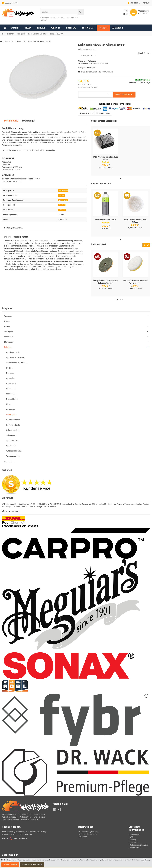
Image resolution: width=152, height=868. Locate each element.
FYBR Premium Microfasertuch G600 (106, 157)
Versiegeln (57, 28)
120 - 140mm (63, 199)
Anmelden (134, 3)
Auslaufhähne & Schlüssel (17, 360)
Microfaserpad (63, 190)
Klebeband (11, 386)
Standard (62, 204)
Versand (94, 86)
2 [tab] (120, 297)
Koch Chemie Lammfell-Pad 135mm (135, 219)
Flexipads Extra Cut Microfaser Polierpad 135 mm (106, 279)
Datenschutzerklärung (22, 865)
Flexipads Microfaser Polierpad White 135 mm (135, 279)
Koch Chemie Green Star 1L (106, 218)
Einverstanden (7, 865)
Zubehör (103, 28)
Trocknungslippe (13, 453)
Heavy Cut (62, 209)
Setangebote (118, 28)
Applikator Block (13, 349)
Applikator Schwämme (15, 355)
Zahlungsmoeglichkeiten (89, 829)
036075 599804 (20, 835)
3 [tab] (123, 297)
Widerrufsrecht (135, 845)
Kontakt (146, 3)
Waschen (16, 28)
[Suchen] (59, 12)
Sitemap (133, 837)
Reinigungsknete (13, 422)
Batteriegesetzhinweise (139, 842)
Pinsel (9, 401)
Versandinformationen (88, 831)
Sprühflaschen (12, 438)
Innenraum (72, 28)
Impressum (134, 839)
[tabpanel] (106, 150)
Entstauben (11, 375)
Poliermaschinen (13, 417)
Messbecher (11, 391)
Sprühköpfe (11, 443)
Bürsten (9, 365)
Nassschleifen (12, 396)
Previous (144, 242)
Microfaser (89, 28)
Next (148, 242)
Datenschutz (135, 832)
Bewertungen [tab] (28, 120)
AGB (131, 834)
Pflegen (29, 28)
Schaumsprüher (13, 427)
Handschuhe (11, 381)
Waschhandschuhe (14, 448)
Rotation (62, 195)
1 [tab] (120, 177)
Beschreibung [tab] (11, 120)
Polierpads (91, 67)
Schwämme (11, 432)
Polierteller (11, 407)
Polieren (42, 28)
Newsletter (83, 834)
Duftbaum (10, 370)
